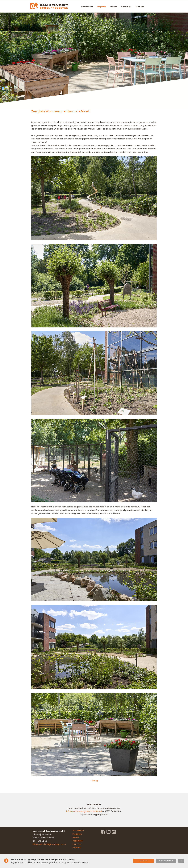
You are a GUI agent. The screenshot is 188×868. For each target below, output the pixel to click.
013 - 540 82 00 (40, 841)
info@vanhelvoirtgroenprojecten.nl (84, 811)
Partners (77, 848)
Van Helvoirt (87, 7)
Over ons (140, 7)
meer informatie (166, 861)
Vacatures (126, 7)
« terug (94, 781)
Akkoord (143, 861)
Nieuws (114, 7)
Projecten (102, 7)
